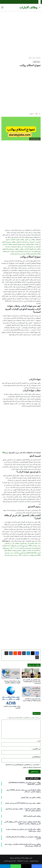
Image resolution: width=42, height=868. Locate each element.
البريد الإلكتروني (36, 749)
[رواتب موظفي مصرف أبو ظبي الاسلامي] (11, 695)
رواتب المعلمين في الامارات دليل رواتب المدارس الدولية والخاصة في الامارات (32, 681)
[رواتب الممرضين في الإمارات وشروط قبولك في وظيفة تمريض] (31, 692)
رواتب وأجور (32, 58)
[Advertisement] (21, 34)
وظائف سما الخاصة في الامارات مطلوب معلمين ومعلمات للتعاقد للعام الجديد (21, 550)
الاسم (39, 741)
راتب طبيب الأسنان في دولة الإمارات (30, 543)
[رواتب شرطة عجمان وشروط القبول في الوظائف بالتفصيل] (11, 674)
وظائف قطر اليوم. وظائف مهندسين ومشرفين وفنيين (25, 254)
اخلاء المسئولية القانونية (10, 861)
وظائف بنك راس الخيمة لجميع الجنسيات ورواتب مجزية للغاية (20, 251)
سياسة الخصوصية (34, 861)
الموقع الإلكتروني (36, 757)
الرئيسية (38, 58)
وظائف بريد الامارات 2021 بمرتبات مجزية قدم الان (19, 555)
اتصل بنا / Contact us (23, 861)
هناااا (4, 453)
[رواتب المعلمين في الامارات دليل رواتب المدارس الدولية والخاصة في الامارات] (31, 673)
